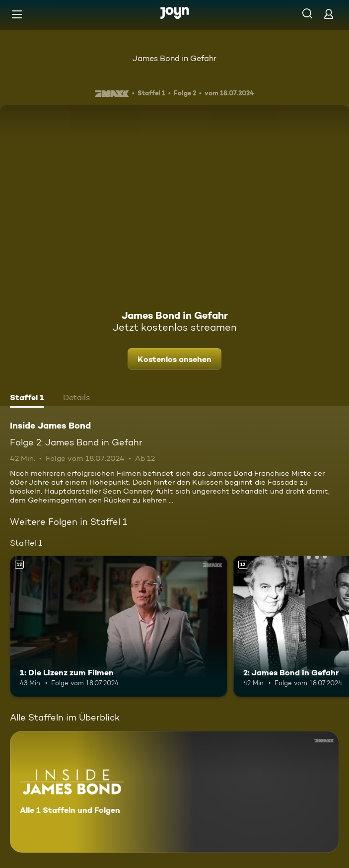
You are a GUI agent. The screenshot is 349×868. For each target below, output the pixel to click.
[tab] (27, 399)
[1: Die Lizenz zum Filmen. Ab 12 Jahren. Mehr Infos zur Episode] (119, 626)
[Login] (329, 14)
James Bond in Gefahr (174, 58)
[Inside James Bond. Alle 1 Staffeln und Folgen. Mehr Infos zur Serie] (174, 792)
